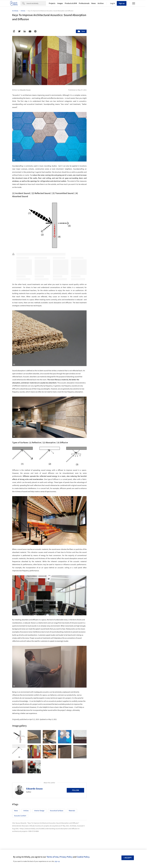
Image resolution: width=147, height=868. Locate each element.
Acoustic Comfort (20, 816)
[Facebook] (14, 31)
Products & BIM (71, 3)
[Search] (36, 3)
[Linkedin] (25, 31)
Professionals (84, 3)
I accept (128, 858)
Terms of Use (53, 857)
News (94, 3)
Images (60, 3)
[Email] (30, 31)
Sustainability (101, 701)
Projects (52, 3)
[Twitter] (19, 31)
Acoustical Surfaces (57, 811)
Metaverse (100, 706)
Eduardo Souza (34, 789)
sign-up (57, 861)
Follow (75, 790)
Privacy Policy (66, 857)
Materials (72, 811)
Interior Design (39, 811)
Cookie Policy (83, 857)
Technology (115, 701)
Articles (26, 811)
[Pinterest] (35, 31)
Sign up (122, 3)
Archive (101, 3)
